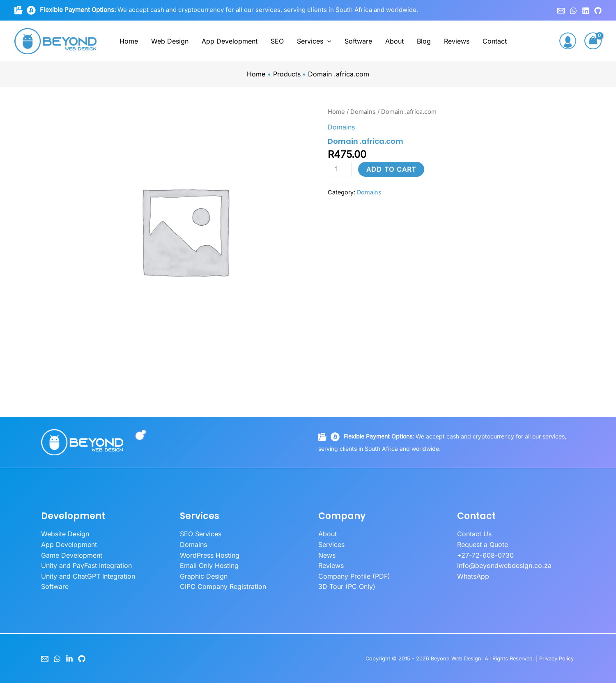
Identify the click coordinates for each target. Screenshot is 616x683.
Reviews (457, 41)
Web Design (170, 41)
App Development (230, 41)
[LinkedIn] (69, 659)
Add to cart (391, 169)
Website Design (65, 534)
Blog (424, 41)
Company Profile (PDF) (354, 576)
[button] (327, 41)
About (394, 41)
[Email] (45, 659)
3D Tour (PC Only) (347, 586)
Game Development (72, 555)
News (327, 555)
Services (314, 41)
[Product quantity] (340, 170)
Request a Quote (483, 545)
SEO (277, 41)
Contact (495, 41)
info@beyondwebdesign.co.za (504, 565)
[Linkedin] (586, 11)
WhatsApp (473, 576)
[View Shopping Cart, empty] (593, 41)
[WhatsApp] (573, 11)
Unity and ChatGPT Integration (88, 576)
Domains (363, 112)
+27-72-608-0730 (485, 555)
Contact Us (474, 534)
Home (129, 41)
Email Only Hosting (209, 565)
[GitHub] (598, 11)
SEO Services (201, 534)
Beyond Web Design (456, 659)
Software (358, 41)
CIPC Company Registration (223, 586)
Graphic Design (204, 576)
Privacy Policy (556, 659)
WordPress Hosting (210, 555)
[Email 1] (561, 11)
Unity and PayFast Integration (86, 565)
